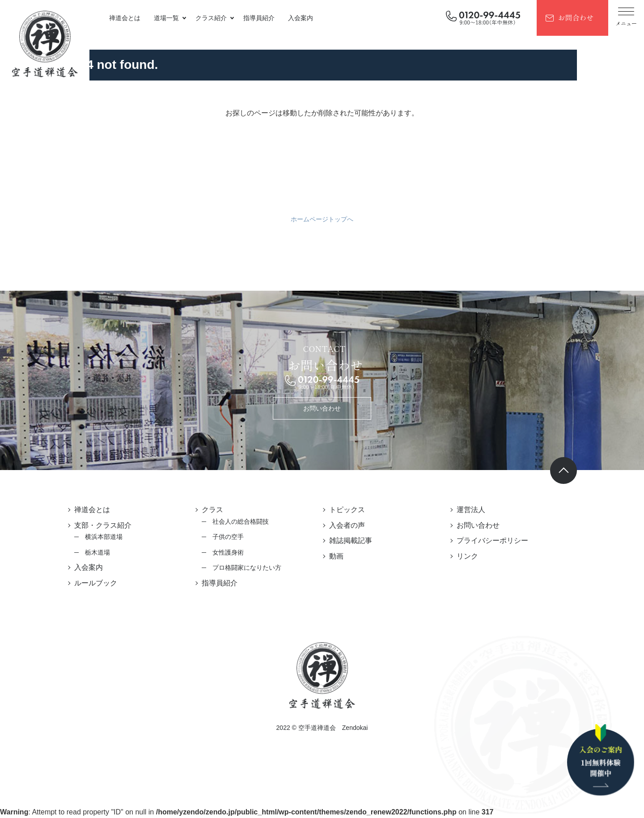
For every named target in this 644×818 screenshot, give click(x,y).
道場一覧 (166, 18)
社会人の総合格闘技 (241, 521)
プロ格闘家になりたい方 (247, 568)
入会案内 (301, 18)
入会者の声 (347, 525)
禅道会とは (125, 18)
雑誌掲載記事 (351, 540)
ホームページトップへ (322, 219)
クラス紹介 (211, 18)
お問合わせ (576, 17)
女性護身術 (228, 552)
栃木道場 (97, 552)
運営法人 (471, 510)
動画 (336, 556)
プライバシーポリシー (492, 540)
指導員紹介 (259, 18)
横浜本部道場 (104, 537)
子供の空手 (228, 537)
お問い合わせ (322, 408)
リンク (467, 556)
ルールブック (96, 583)
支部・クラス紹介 (103, 525)
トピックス (347, 510)
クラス (212, 510)
